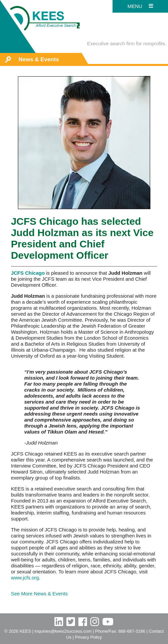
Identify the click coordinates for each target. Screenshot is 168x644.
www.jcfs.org (25, 578)
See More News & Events (39, 594)
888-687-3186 (132, 631)
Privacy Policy (88, 637)
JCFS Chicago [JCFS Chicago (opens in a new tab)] (28, 273)
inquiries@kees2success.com (63, 631)
